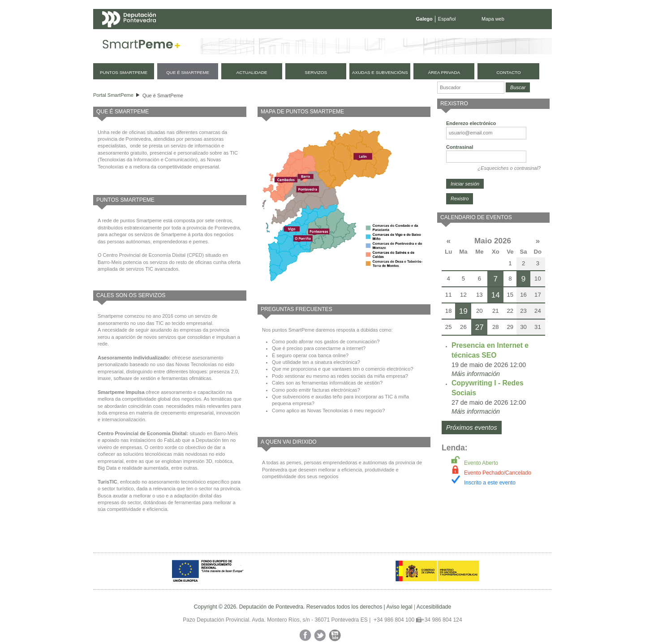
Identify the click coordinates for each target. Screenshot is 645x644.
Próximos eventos (472, 428)
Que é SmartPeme (163, 95)
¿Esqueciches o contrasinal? (509, 168)
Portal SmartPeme (113, 95)
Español (447, 19)
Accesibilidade (434, 607)
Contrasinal (460, 147)
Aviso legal (399, 607)
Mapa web (493, 19)
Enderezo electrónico (471, 123)
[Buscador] (471, 88)
